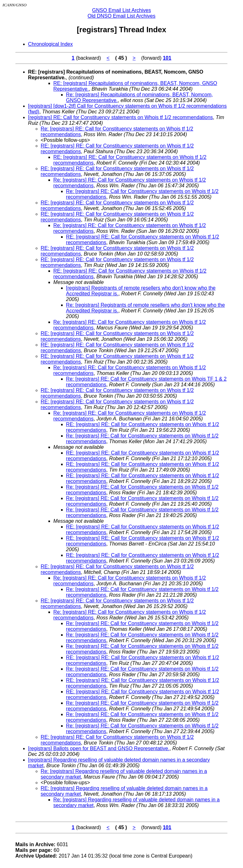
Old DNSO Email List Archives (121, 16)
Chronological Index (50, 44)
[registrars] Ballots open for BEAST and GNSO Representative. (99, 748)
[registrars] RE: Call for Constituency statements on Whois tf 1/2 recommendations (121, 117)
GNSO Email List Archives (121, 10)
